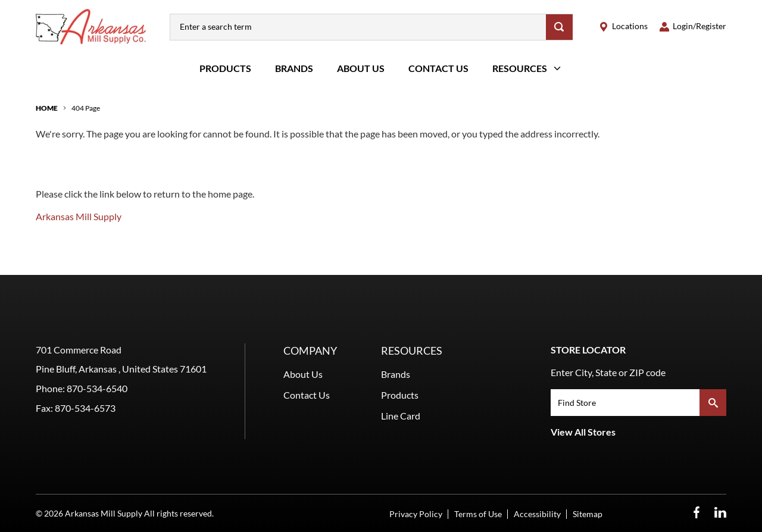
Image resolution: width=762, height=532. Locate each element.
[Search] (559, 27)
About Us (361, 68)
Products (225, 68)
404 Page (86, 108)
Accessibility (537, 514)
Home (47, 108)
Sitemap (588, 514)
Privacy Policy (416, 514)
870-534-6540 (97, 388)
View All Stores (583, 432)
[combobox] (358, 27)
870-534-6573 (85, 408)
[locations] (623, 26)
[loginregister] (693, 26)
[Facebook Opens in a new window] (697, 513)
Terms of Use (478, 514)
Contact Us (438, 68)
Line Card (401, 416)
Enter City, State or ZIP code (608, 372)
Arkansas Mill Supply (79, 216)
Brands (294, 68)
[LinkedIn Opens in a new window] (720, 513)
